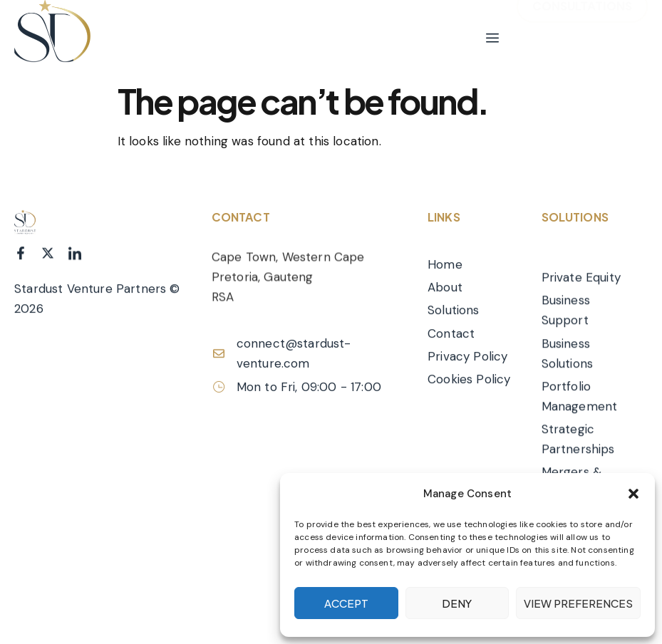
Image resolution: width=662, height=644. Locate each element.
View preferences (578, 603)
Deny (457, 603)
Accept (346, 603)
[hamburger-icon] (492, 38)
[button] (633, 494)
